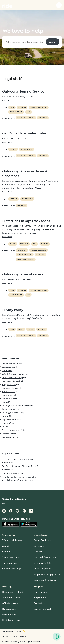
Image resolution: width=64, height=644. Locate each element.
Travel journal (10, 563)
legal (12, 107)
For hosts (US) (8, 391)
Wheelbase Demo (12, 597)
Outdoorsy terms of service (23, 274)
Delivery (38, 552)
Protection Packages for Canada (26, 221)
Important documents (26, 118)
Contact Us (39, 603)
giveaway (13, 199)
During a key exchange (12, 377)
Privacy (14, 636)
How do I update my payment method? (20, 477)
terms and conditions (39, 107)
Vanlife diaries (27, 199)
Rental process (9, 437)
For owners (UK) (9, 395)
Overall (5, 427)
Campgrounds (8, 367)
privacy (31, 329)
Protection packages (26, 259)
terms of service (16, 112)
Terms (5, 636)
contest (13, 149)
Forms (5, 402)
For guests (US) (9, 384)
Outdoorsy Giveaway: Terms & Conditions (25, 173)
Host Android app (12, 620)
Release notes (8, 434)
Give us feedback (43, 609)
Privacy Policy (13, 310)
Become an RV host (13, 592)
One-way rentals (42, 563)
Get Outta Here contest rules (24, 133)
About (6, 546)
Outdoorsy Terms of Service (23, 91)
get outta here (27, 149)
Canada (13, 244)
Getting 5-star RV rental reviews (16, 406)
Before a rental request (12, 363)
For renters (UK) (9, 398)
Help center (40, 597)
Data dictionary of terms (13, 374)
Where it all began (12, 540)
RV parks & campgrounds (47, 574)
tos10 (29, 112)
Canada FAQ (22, 250)
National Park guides (45, 557)
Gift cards (39, 546)
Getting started (9, 409)
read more (7, 100)
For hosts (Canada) (25, 255)
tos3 (28, 295)
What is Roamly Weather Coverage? (18, 480)
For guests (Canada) (38, 250)
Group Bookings (42, 540)
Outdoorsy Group (11, 569)
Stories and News (11, 557)
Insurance (24, 244)
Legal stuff (43, 118)
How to (5, 416)
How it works (40, 592)
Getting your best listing (13, 412)
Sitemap (23, 636)
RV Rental (22, 107)
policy (21, 329)
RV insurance (9, 609)
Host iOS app (9, 615)
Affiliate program (11, 603)
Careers (6, 552)
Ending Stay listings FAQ (13, 473)
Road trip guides (42, 569)
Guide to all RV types (45, 580)
